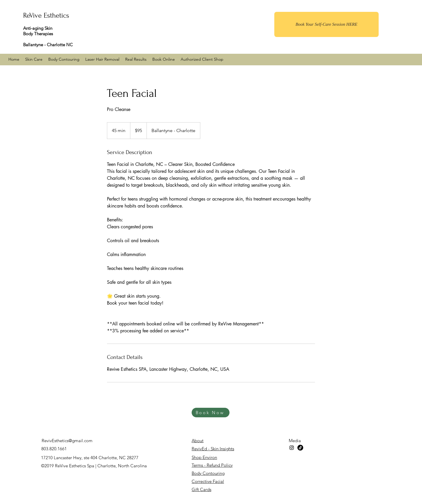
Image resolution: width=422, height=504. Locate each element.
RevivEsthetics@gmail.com (67, 441)
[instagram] (292, 448)
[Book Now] (211, 413)
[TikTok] (300, 448)
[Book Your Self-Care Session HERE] (326, 24)
